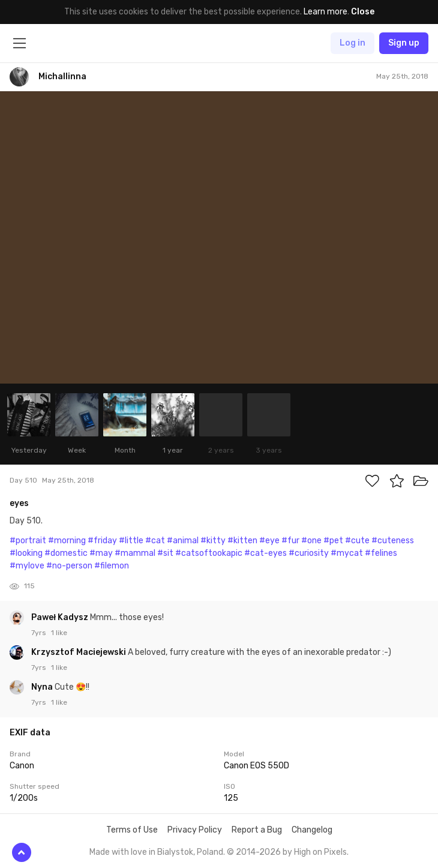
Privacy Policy (195, 830)
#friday (102, 541)
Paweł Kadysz (61, 617)
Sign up (404, 43)
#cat (155, 541)
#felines (381, 553)
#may (101, 553)
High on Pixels (320, 852)
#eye (269, 541)
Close (363, 12)
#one (311, 541)
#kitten (242, 541)
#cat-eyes (265, 553)
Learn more (325, 12)
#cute (357, 541)
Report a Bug (257, 830)
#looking (26, 553)
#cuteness (393, 541)
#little (131, 541)
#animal (183, 541)
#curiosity (309, 553)
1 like (59, 633)
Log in (352, 43)
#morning (67, 541)
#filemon (112, 566)
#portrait (28, 541)
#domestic (66, 553)
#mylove (27, 566)
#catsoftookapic (209, 553)
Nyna (43, 687)
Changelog (312, 830)
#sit (165, 553)
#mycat (347, 553)
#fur (290, 541)
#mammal (135, 553)
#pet (333, 541)
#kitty (213, 541)
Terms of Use (132, 830)
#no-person (69, 566)
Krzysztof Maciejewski (79, 652)
